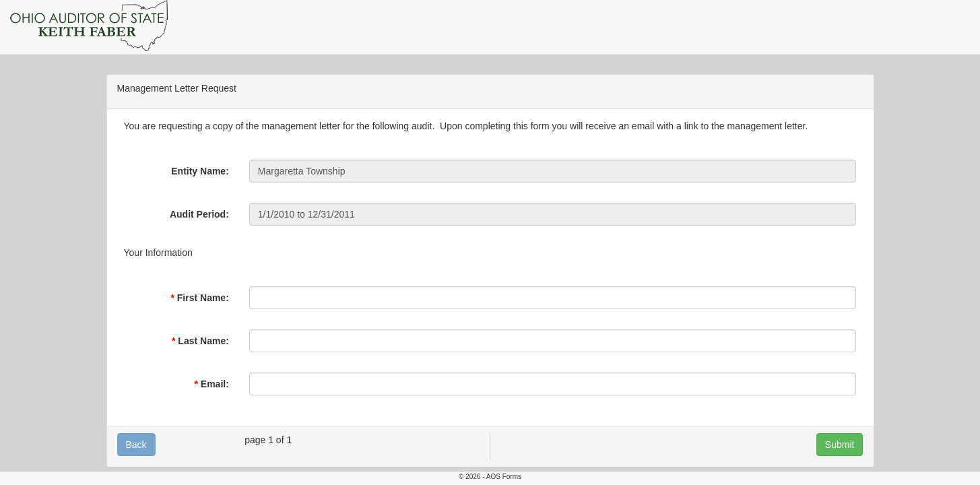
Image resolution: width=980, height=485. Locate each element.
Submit (840, 445)
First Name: (203, 298)
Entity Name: (200, 171)
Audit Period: (199, 214)
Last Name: (203, 341)
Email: (215, 384)
